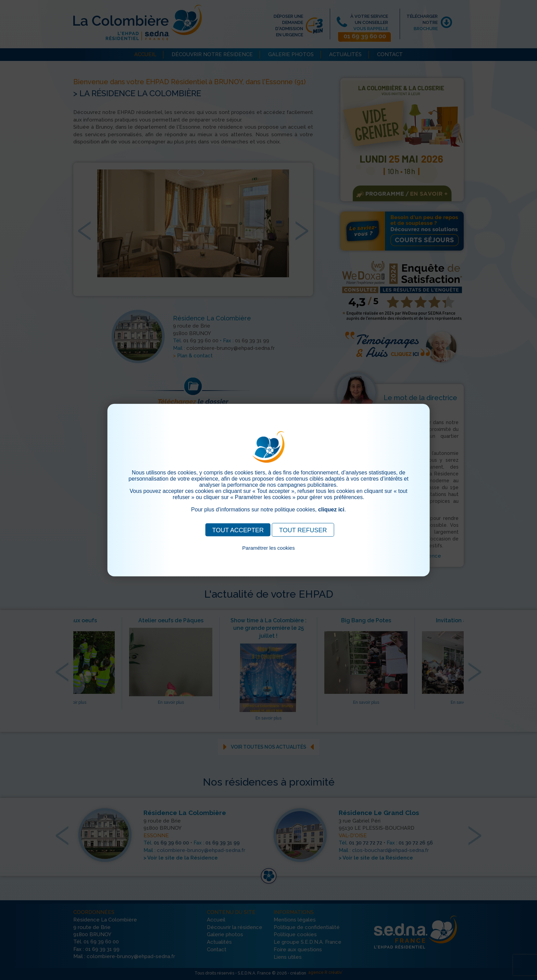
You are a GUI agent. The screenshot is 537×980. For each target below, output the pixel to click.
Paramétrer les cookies (268, 548)
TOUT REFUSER (303, 530)
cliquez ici (331, 509)
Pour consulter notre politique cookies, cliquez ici (268, 555)
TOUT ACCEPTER (238, 530)
